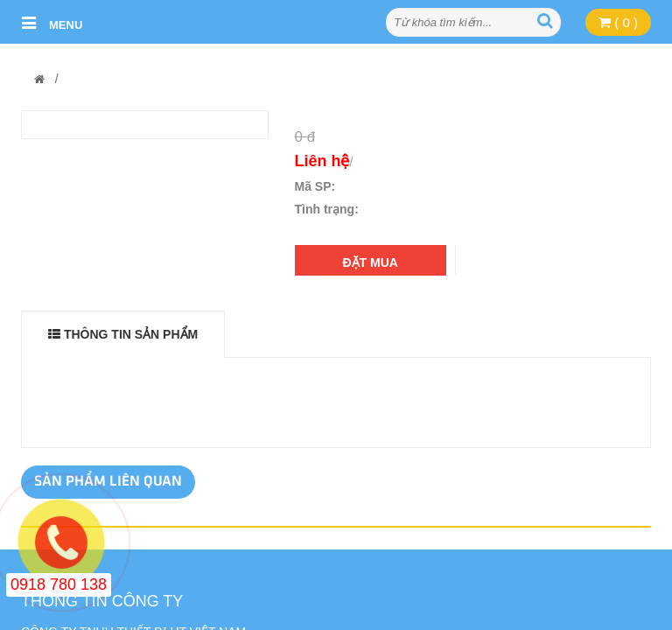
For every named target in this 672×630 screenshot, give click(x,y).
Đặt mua (371, 262)
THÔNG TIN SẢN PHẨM (123, 334)
